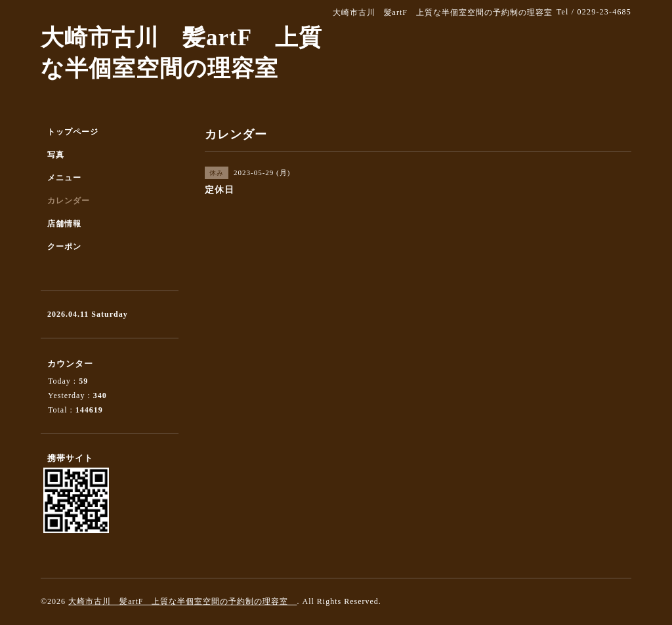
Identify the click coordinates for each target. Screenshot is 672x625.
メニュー (64, 178)
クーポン (64, 247)
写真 (56, 155)
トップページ (73, 132)
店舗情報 (64, 224)
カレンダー (69, 201)
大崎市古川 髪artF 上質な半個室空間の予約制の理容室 (182, 601)
